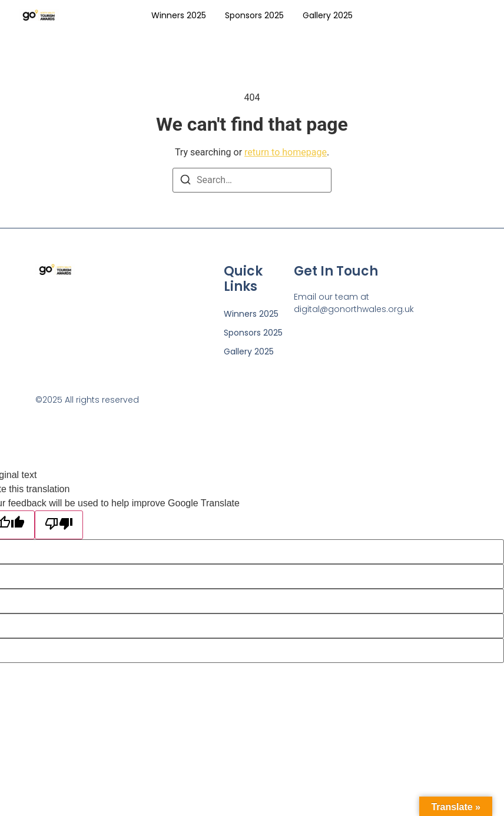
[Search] (185, 182)
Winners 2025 (179, 15)
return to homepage (286, 152)
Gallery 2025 (328, 15)
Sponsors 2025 (254, 15)
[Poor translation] (59, 525)
